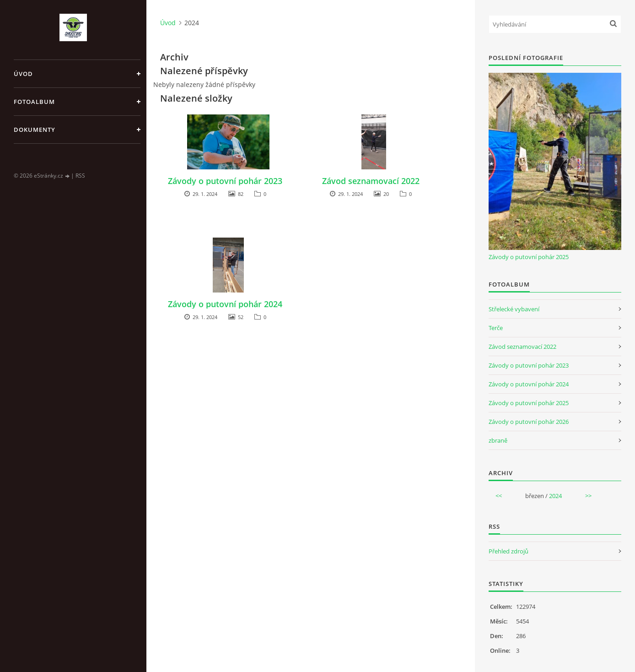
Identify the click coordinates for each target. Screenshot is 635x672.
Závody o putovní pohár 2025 (529, 257)
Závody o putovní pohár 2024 (225, 304)
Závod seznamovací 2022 (371, 181)
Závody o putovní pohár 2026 (529, 422)
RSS (80, 176)
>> (588, 496)
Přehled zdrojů (509, 551)
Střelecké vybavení (514, 309)
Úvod (23, 74)
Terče (496, 328)
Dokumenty (35, 130)
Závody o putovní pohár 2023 (225, 181)
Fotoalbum (34, 102)
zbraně (498, 440)
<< (499, 496)
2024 (555, 496)
